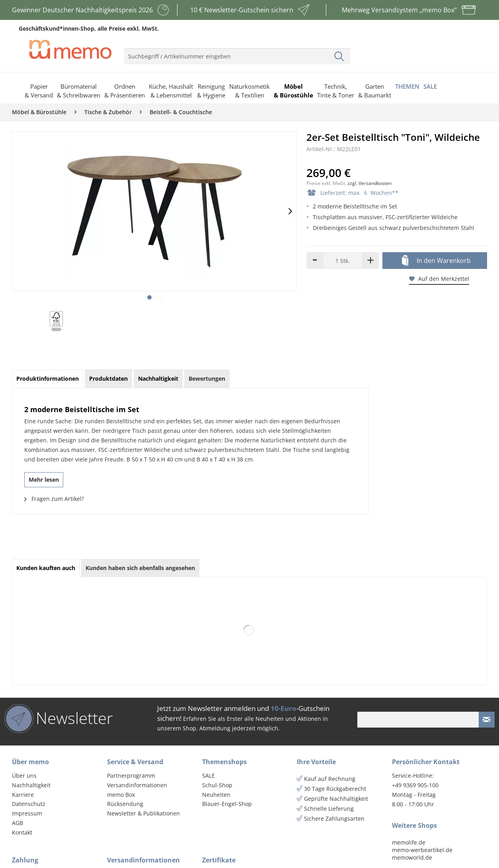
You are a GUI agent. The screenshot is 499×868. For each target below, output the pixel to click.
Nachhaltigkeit (31, 785)
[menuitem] (237, 53)
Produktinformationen (48, 379)
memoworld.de (412, 857)
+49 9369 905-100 (415, 785)
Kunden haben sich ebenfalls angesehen (140, 568)
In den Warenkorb (436, 261)
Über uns (24, 776)
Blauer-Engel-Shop (227, 804)
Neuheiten (216, 795)
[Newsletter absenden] (487, 720)
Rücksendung (125, 804)
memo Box (121, 795)
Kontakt (22, 832)
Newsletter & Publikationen (143, 813)
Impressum (27, 813)
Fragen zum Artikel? (54, 499)
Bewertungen (207, 379)
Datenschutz (29, 804)
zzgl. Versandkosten (369, 183)
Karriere (23, 795)
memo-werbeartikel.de (422, 850)
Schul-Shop (217, 785)
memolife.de (409, 842)
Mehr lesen (44, 480)
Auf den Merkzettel (439, 279)
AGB (18, 823)
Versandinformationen (137, 785)
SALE (209, 776)
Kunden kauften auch (46, 568)
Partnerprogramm (131, 776)
